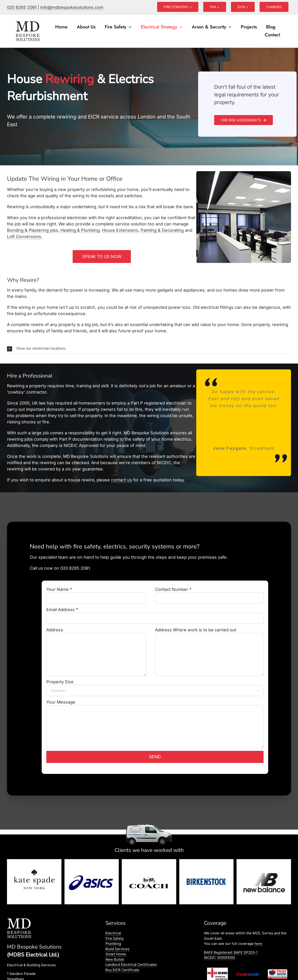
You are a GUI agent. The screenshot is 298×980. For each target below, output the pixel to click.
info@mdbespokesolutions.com (72, 7)
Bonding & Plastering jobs (33, 230)
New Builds (115, 959)
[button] (149, 348)
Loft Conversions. (25, 236)
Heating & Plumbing (80, 230)
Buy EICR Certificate (122, 970)
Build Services (117, 949)
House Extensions (120, 230)
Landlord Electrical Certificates (131, 965)
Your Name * (96, 594)
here (258, 944)
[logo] (28, 21)
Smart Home (116, 954)
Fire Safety (115, 938)
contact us (122, 480)
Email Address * (155, 614)
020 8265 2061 (22, 7)
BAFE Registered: (231, 952)
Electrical (113, 933)
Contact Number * (209, 594)
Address (96, 642)
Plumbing (113, 944)
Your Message (155, 714)
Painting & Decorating (162, 230)
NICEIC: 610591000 (219, 958)
